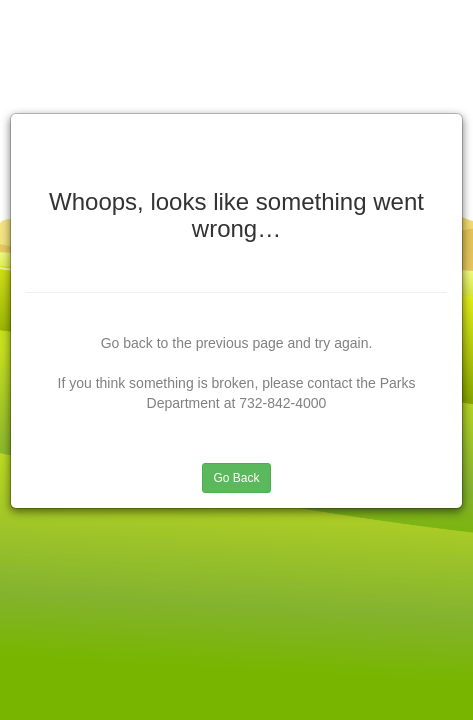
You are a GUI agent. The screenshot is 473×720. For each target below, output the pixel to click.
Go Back (236, 478)
